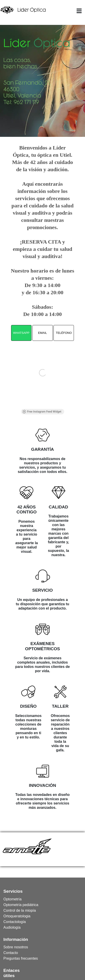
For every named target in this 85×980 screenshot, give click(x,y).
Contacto (11, 953)
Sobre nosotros (11, 947)
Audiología (11, 927)
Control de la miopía (11, 910)
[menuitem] (11, 899)
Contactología (11, 922)
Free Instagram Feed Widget (42, 412)
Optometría (11, 899)
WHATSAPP (21, 333)
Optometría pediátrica (11, 905)
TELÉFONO (64, 333)
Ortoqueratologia (11, 916)
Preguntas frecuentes (11, 958)
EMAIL (42, 333)
